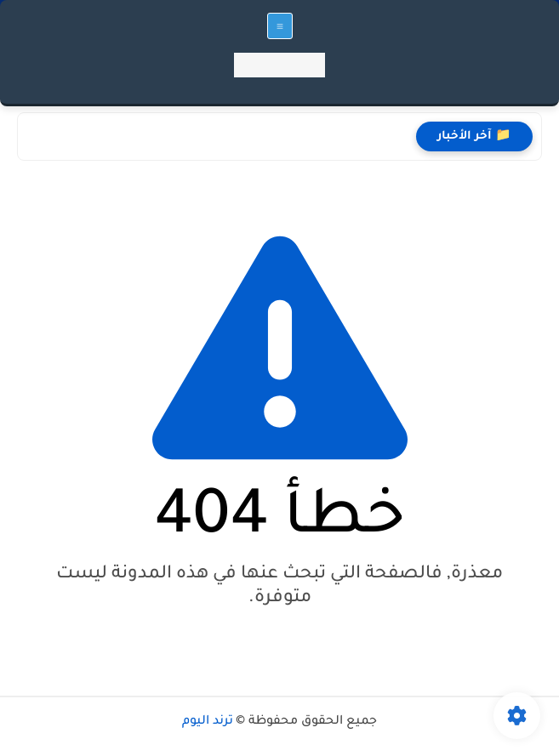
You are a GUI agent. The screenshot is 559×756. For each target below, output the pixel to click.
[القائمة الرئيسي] (280, 26)
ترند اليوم (208, 722)
